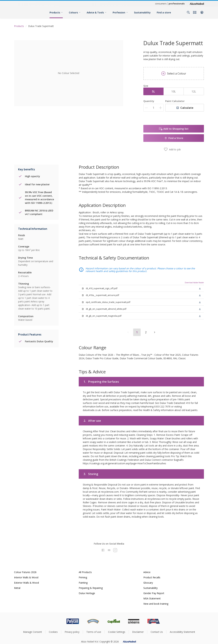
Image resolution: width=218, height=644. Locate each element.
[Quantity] (153, 108)
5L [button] (153, 91)
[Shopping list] (195, 12)
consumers (161, 4)
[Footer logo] (58, 621)
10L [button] (174, 91)
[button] (202, 12)
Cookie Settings (117, 632)
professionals (177, 4)
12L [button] (194, 91)
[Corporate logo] (197, 4)
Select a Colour (174, 73)
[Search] (188, 12)
